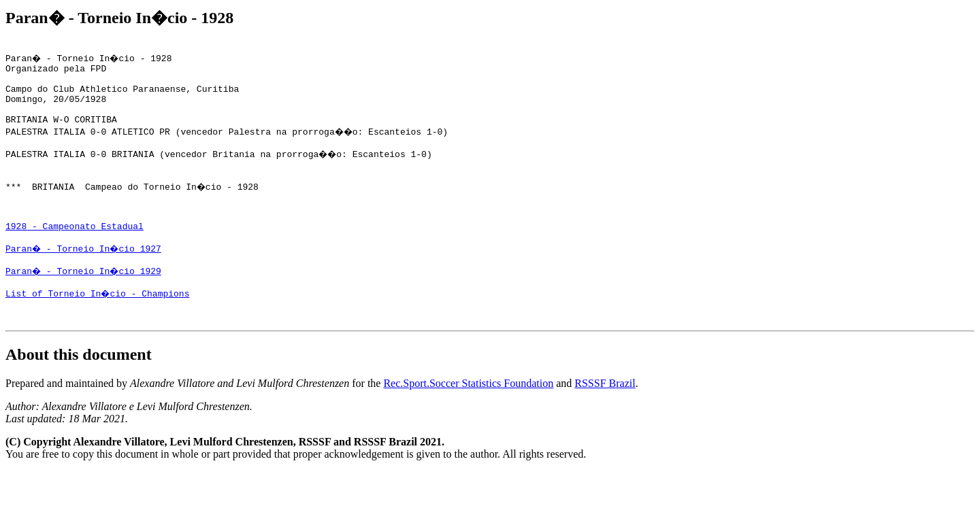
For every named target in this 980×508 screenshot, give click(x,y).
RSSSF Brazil (605, 420)
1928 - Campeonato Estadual (75, 252)
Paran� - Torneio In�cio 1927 (85, 277)
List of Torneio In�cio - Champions (98, 326)
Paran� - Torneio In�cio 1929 (85, 301)
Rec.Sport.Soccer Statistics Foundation (468, 420)
